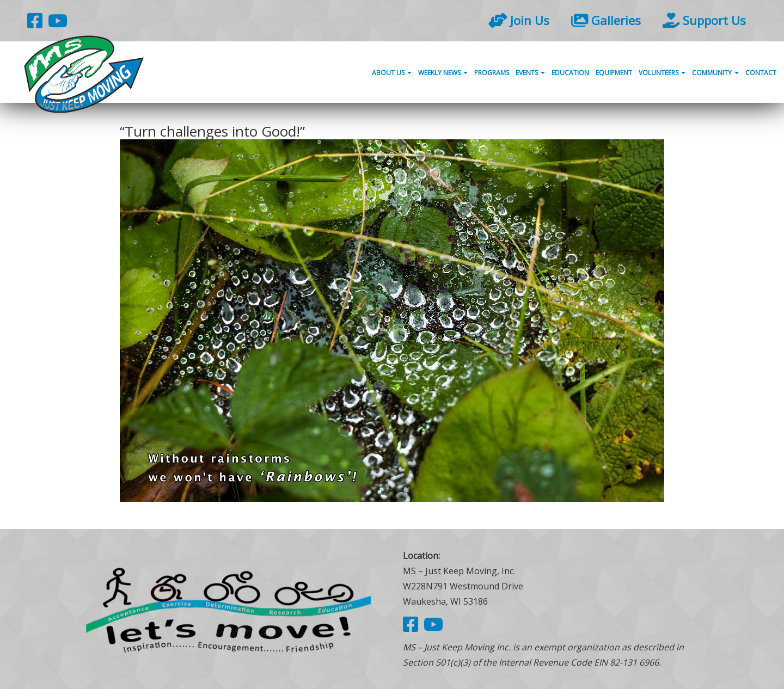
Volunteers (662, 73)
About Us (392, 73)
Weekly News (443, 73)
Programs (492, 73)
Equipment (614, 73)
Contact (761, 73)
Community (715, 73)
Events (530, 73)
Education (570, 73)
